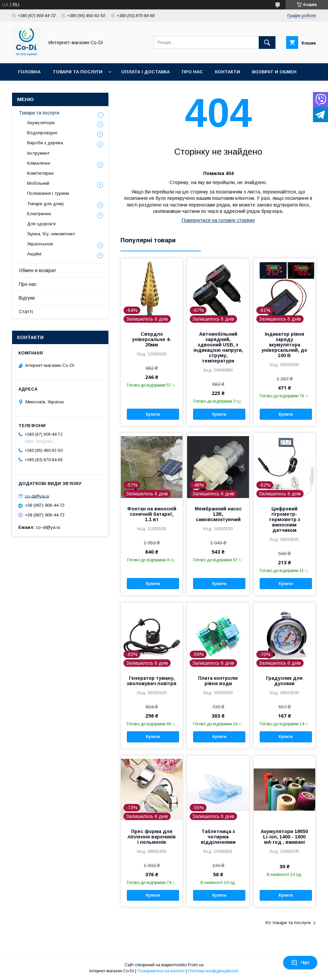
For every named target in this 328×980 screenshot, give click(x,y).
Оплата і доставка (145, 72)
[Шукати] (267, 43)
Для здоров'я (41, 224)
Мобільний (38, 183)
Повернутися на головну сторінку (218, 220)
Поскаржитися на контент (161, 971)
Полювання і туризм (48, 193)
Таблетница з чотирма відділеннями (218, 837)
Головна (29, 72)
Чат (300, 963)
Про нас (192, 72)
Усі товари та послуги (288, 923)
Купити (153, 414)
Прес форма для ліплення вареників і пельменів (152, 837)
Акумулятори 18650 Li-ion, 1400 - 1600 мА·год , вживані (284, 837)
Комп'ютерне (40, 173)
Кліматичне (39, 163)
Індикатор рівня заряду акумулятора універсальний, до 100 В (284, 345)
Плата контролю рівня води (218, 681)
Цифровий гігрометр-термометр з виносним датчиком (284, 519)
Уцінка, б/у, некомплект (51, 234)
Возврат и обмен (274, 72)
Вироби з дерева (45, 143)
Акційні (34, 254)
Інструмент (38, 153)
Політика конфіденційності (213, 971)
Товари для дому (46, 204)
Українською (40, 244)
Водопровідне (42, 133)
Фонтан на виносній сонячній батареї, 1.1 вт (152, 514)
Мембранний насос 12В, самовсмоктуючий (218, 514)
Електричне (39, 214)
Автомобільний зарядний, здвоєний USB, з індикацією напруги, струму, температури (218, 347)
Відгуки (27, 298)
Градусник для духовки (284, 681)
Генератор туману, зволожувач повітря (152, 681)
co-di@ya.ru (37, 496)
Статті (26, 312)
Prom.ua (196, 965)
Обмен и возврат (37, 270)
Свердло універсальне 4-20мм (152, 339)
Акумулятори (41, 123)
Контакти (227, 72)
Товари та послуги (77, 72)
